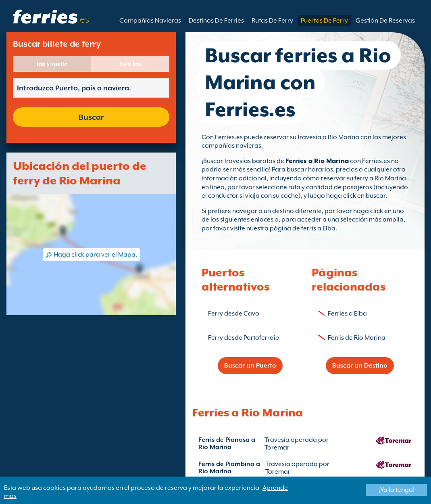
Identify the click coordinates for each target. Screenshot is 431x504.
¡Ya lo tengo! (397, 490)
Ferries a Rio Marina (317, 161)
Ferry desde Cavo (234, 314)
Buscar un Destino (360, 366)
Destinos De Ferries (216, 21)
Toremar (277, 448)
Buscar (91, 117)
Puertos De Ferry (324, 21)
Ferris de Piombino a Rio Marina (229, 468)
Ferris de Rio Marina (357, 338)
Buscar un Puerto (250, 366)
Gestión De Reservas (385, 21)
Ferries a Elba (347, 314)
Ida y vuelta (52, 64)
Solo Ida (130, 64)
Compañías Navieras (150, 21)
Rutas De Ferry (272, 21)
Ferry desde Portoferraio (244, 338)
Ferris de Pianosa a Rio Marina (227, 443)
